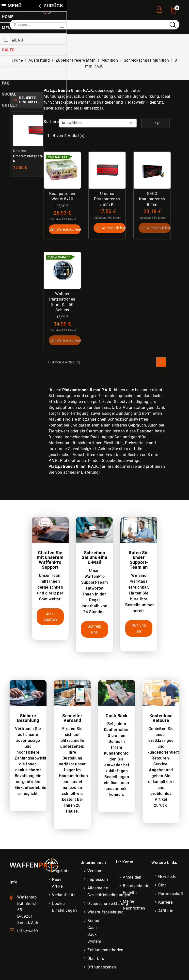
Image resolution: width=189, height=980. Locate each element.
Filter (156, 123)
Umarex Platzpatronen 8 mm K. (107, 199)
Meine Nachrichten (134, 905)
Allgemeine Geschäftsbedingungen (109, 892)
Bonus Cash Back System (94, 931)
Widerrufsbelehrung (105, 912)
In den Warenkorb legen (65, 229)
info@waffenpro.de (35, 931)
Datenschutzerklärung (108, 904)
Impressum (98, 880)
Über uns (96, 959)
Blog (162, 885)
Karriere (165, 903)
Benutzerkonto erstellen (136, 890)
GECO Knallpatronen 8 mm (152, 199)
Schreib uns (95, 629)
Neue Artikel (58, 883)
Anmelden (132, 877)
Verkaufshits (64, 895)
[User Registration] (159, 8)
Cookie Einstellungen (64, 907)
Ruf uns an (139, 628)
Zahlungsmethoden (105, 950)
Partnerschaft (171, 894)
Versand (95, 871)
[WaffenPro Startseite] (34, 865)
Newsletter (168, 877)
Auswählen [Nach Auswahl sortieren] (98, 123)
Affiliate (166, 911)
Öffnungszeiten (102, 967)
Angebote (61, 871)
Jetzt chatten (50, 617)
